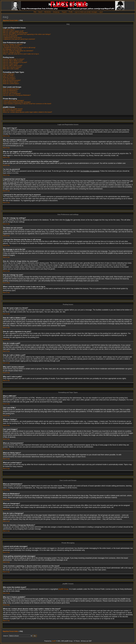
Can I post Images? (9, 79)
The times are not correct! (11, 46)
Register (64, 12)
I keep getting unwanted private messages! (17, 102)
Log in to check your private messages (86, 12)
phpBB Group (63, 589)
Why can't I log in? (9, 30)
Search (40, 12)
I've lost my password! (10, 36)
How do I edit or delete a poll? (13, 65)
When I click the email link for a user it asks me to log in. (21, 54)
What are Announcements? (12, 80)
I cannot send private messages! (13, 100)
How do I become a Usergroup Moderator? (17, 95)
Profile (71, 12)
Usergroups (56, 12)
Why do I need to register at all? (13, 31)
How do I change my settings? (13, 44)
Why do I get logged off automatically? (15, 33)
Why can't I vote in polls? (11, 69)
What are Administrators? (11, 89)
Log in (101, 12)
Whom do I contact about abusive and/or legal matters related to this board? (27, 112)
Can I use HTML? (9, 76)
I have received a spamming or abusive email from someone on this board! (27, 104)
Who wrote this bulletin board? (13, 109)
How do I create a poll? (10, 64)
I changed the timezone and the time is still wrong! (19, 47)
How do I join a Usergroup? (12, 94)
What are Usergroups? (10, 92)
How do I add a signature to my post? (15, 62)
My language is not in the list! (12, 49)
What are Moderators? (10, 90)
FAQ (35, 12)
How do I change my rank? (12, 52)
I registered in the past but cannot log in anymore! (19, 39)
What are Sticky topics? (11, 82)
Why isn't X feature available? (13, 110)
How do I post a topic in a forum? (14, 59)
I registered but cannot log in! (12, 37)
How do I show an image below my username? (18, 51)
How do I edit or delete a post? (13, 61)
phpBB (54, 641)
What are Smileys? (9, 77)
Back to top (6, 136)
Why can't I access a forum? (12, 67)
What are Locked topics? (11, 83)
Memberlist (48, 12)
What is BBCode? (9, 74)
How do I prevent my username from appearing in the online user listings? (27, 34)
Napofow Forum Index (10, 20)
